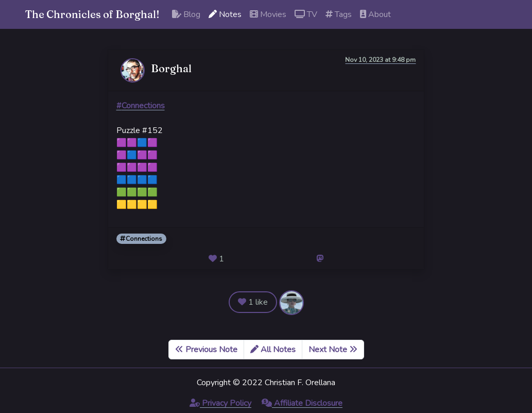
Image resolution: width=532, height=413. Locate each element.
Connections (141, 239)
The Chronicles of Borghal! (92, 14)
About (375, 14)
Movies (268, 14)
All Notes (273, 350)
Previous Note (206, 350)
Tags (339, 14)
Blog (186, 14)
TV (306, 14)
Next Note (333, 350)
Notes (225, 14)
